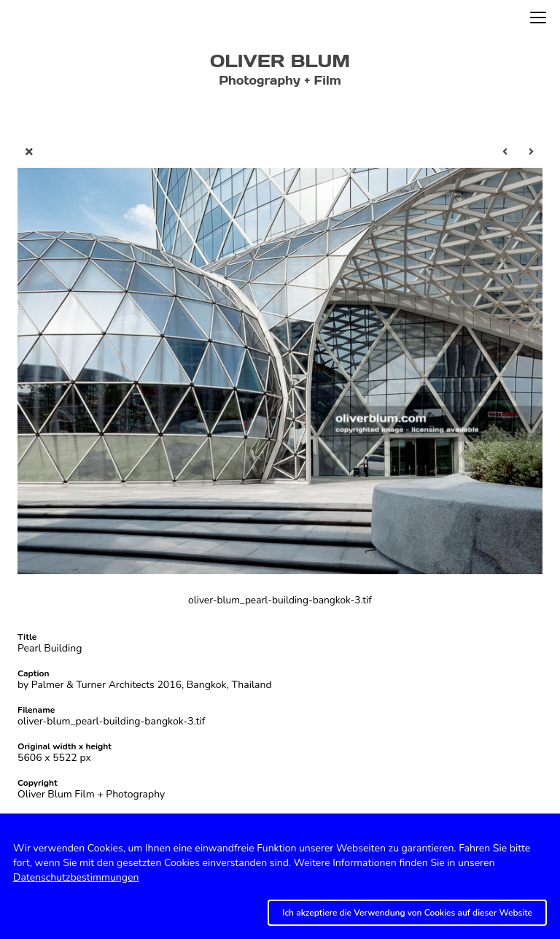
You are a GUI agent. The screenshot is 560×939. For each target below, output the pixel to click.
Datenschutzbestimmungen (76, 877)
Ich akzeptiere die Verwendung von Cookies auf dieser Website (407, 913)
